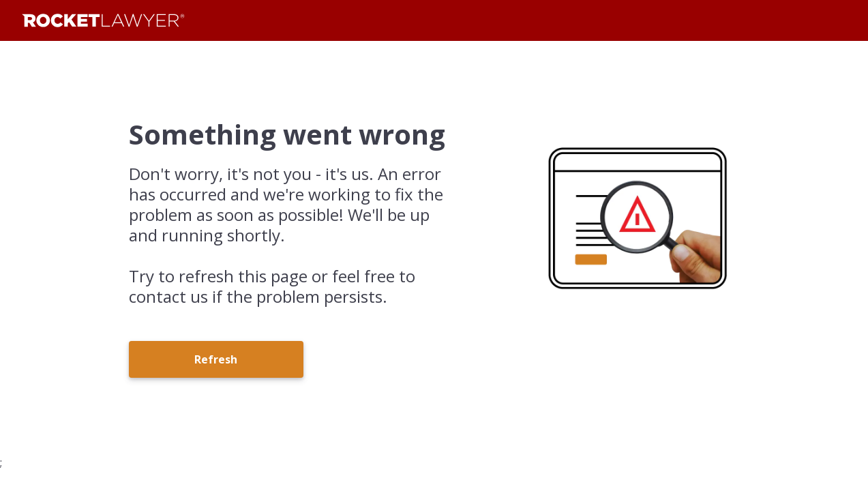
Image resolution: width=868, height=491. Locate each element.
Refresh (216, 359)
